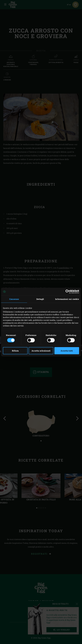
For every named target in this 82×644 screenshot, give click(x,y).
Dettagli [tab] (40, 299)
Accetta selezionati (41, 351)
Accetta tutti (67, 351)
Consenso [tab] (14, 299)
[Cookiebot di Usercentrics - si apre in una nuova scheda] (67, 292)
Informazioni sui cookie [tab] (67, 299)
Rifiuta (15, 351)
